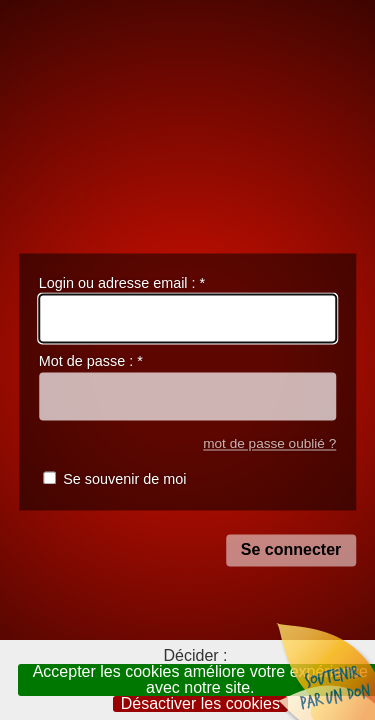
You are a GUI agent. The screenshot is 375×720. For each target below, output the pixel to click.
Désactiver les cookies (200, 704)
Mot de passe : (91, 362)
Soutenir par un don (325, 670)
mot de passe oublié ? (269, 443)
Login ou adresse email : (122, 283)
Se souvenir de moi (124, 480)
